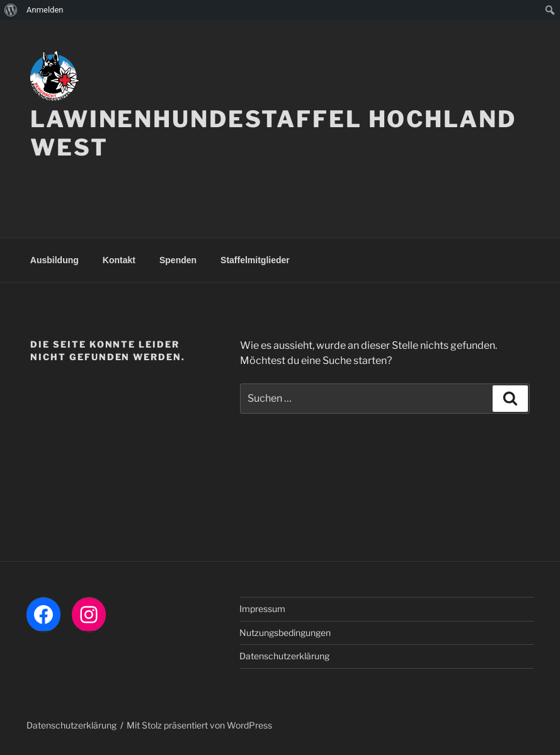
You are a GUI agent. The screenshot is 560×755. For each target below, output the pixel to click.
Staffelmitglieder (255, 260)
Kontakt (119, 260)
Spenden (178, 260)
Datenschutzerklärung (284, 656)
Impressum (262, 609)
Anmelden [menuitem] (45, 10)
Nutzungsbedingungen (285, 633)
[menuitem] (11, 10)
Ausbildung (54, 260)
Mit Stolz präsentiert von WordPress (199, 725)
